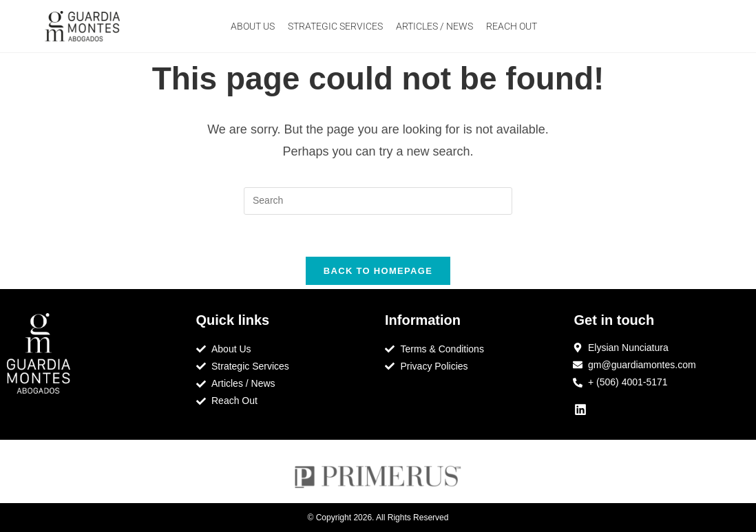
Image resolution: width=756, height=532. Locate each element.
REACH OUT (512, 26)
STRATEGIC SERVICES (335, 26)
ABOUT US (253, 26)
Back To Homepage (378, 271)
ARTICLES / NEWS (434, 26)
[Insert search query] (378, 201)
